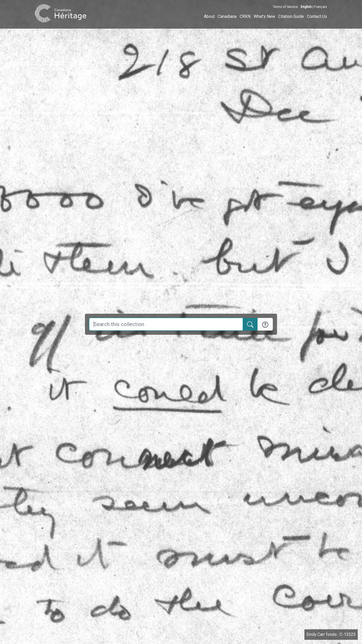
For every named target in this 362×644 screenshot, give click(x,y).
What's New (264, 16)
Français (321, 7)
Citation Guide (291, 16)
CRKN (245, 16)
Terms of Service (285, 7)
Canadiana (227, 16)
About (209, 16)
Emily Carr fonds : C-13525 (331, 634)
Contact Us (317, 16)
